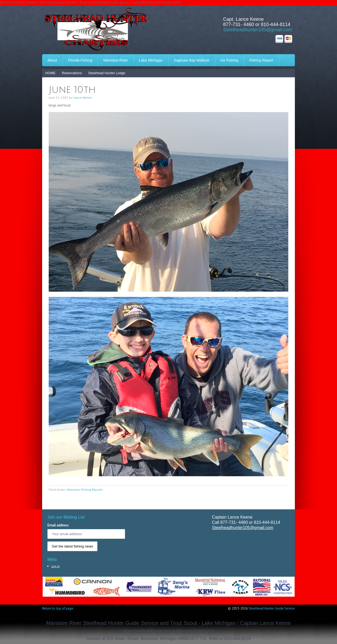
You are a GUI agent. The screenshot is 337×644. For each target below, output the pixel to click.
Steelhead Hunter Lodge (107, 73)
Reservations (72, 73)
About (52, 60)
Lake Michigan (151, 60)
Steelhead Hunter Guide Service (272, 608)
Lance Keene (82, 97)
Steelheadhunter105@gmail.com (258, 30)
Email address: (58, 525)
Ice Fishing (229, 60)
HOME (50, 73)
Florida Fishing (80, 60)
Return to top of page (58, 608)
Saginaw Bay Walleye (192, 60)
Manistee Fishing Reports (85, 490)
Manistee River (115, 60)
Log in (56, 566)
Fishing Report (261, 60)
